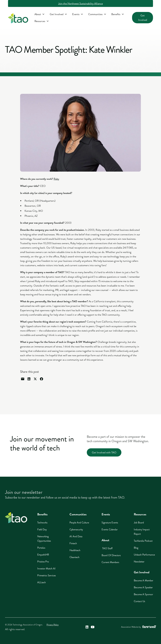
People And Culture (79, 523)
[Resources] (42, 21)
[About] (40, 14)
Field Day (42, 529)
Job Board (139, 523)
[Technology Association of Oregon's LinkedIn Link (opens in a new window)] (87, 627)
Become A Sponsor (143, 594)
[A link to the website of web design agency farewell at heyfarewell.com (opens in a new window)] (149, 627)
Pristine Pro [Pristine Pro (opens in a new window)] (43, 562)
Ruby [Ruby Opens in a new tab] (56, 179)
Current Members (110, 562)
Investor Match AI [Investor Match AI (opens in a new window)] (46, 569)
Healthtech (75, 550)
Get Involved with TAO (104, 452)
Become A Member (143, 580)
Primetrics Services (47, 575)
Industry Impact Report (142, 532)
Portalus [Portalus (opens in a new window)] (41, 548)
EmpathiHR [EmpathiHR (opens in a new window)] (43, 555)
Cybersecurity (76, 529)
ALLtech (42, 582)
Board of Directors (111, 555)
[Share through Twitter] (35, 379)
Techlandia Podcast (143, 541)
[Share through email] (23, 379)
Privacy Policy (53, 625)
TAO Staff (107, 548)
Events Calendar (110, 529)
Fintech (73, 543)
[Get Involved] (58, 14)
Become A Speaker (143, 587)
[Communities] (97, 14)
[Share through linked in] (29, 379)
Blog (136, 548)
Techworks (42, 523)
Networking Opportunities (44, 539)
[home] (18, 19)
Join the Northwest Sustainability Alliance (80, 3)
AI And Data (76, 536)
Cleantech (74, 557)
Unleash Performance (144, 555)
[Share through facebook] (42, 379)
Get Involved (143, 18)
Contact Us (139, 601)
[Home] (16, 518)
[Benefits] (118, 14)
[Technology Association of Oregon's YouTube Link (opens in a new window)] (93, 627)
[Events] (78, 14)
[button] (40, 14)
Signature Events (110, 523)
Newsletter (139, 562)
